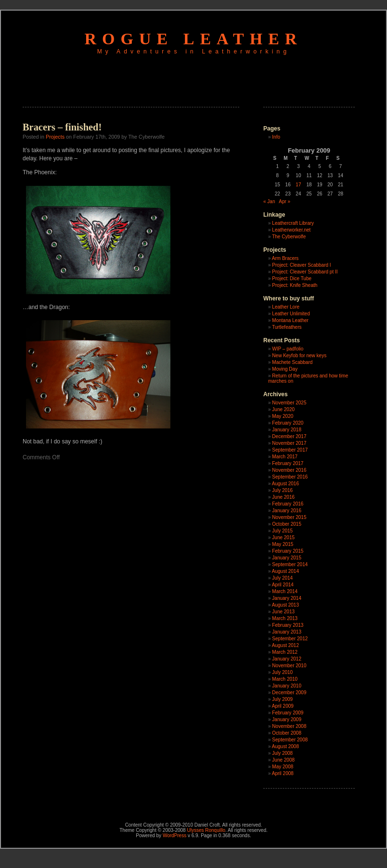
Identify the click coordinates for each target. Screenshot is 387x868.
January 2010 (287, 686)
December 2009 (289, 693)
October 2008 (287, 733)
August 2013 (285, 605)
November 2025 (289, 403)
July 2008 (282, 753)
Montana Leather (290, 320)
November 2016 (289, 470)
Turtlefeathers (287, 327)
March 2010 (285, 679)
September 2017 (290, 450)
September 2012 (290, 639)
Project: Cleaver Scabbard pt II (305, 272)
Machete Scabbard (292, 362)
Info (276, 137)
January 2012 (287, 659)
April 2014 (283, 585)
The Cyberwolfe (289, 237)
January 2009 (287, 719)
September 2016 (290, 477)
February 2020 (288, 423)
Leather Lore (286, 307)
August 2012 (285, 645)
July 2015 (282, 531)
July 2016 (282, 490)
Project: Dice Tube (292, 279)
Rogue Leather (194, 39)
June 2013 (283, 612)
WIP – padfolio (288, 349)
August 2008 (285, 746)
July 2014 (282, 578)
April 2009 (283, 706)
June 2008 (283, 760)
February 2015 (288, 551)
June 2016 (283, 497)
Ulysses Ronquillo (206, 830)
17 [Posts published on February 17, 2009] (298, 185)
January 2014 (287, 598)
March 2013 (285, 618)
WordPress (174, 836)
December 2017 (289, 436)
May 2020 (283, 416)
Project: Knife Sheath (295, 285)
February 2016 (288, 504)
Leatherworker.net (291, 230)
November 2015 (289, 517)
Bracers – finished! (62, 127)
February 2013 (288, 625)
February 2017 (288, 463)
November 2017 (289, 443)
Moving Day (285, 369)
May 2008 (283, 767)
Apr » (284, 201)
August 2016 (285, 484)
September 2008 (290, 740)
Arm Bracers (285, 258)
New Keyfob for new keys (299, 356)
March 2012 (285, 652)
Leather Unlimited (291, 314)
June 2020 (283, 409)
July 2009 (282, 699)
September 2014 (290, 564)
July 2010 (282, 672)
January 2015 (287, 558)
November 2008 (289, 726)
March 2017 (285, 457)
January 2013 (287, 632)
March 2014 (285, 591)
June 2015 (283, 538)
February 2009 (288, 713)
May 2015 (283, 544)
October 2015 (287, 524)
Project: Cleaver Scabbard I (301, 265)
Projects (55, 137)
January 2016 (287, 511)
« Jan (269, 201)
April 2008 (283, 773)
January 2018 (287, 430)
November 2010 (289, 666)
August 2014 (285, 571)
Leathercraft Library (293, 223)
